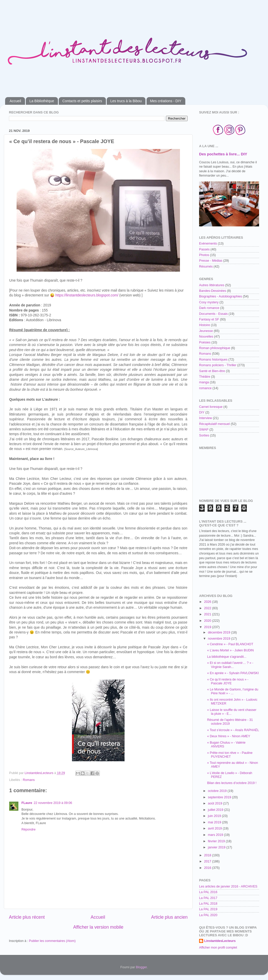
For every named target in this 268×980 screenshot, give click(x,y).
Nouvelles (206, 337)
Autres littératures (212, 285)
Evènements (208, 244)
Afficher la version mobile (98, 927)
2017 (208, 861)
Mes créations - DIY (166, 101)
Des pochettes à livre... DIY (223, 154)
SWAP (204, 430)
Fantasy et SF (209, 319)
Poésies (205, 342)
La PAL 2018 (208, 904)
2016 (208, 868)
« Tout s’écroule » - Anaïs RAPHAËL (233, 730)
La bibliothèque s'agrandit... (227, 657)
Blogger (141, 967)
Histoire (205, 325)
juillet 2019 (216, 810)
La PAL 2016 (208, 892)
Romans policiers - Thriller (218, 365)
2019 (208, 627)
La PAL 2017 (208, 898)
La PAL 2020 (208, 915)
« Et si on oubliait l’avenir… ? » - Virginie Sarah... (230, 665)
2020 (208, 621)
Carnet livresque (211, 407)
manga (204, 382)
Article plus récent (27, 917)
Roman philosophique (215, 348)
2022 (208, 608)
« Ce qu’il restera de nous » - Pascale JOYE (228, 681)
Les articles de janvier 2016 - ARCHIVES (228, 886)
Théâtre (205, 377)
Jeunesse (206, 331)
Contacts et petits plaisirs (82, 101)
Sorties (204, 435)
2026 (208, 602)
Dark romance (209, 308)
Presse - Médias (211, 261)
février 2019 (217, 841)
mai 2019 (215, 822)
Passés (204, 249)
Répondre (28, 829)
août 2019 (216, 803)
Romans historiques (213, 360)
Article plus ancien (169, 917)
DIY (202, 412)
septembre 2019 (220, 797)
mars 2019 (216, 835)
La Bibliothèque (42, 101)
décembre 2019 (220, 632)
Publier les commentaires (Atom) (52, 941)
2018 (208, 855)
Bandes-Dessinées (213, 291)
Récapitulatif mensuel (214, 424)
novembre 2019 (220, 639)
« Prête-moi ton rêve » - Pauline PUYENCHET (230, 755)
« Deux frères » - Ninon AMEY (229, 736)
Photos (204, 255)
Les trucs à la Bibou (126, 101)
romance (205, 388)
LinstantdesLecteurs (220, 941)
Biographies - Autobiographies (221, 296)
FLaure (27, 803)
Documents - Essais (213, 314)
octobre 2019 (218, 791)
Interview (205, 418)
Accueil (15, 101)
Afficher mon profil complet (218, 948)
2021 (208, 614)
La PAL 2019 (208, 909)
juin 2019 (215, 816)
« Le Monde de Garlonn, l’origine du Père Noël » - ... (233, 691)
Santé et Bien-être (212, 371)
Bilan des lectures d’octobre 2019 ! (232, 783)
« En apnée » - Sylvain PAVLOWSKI (233, 673)
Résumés (206, 267)
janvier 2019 (217, 847)
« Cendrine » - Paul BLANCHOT (230, 644)
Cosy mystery (209, 302)
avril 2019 (215, 828)
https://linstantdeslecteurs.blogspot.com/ (87, 295)
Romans (29, 780)
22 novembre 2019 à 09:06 (53, 803)
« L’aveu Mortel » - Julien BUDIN (230, 650)
